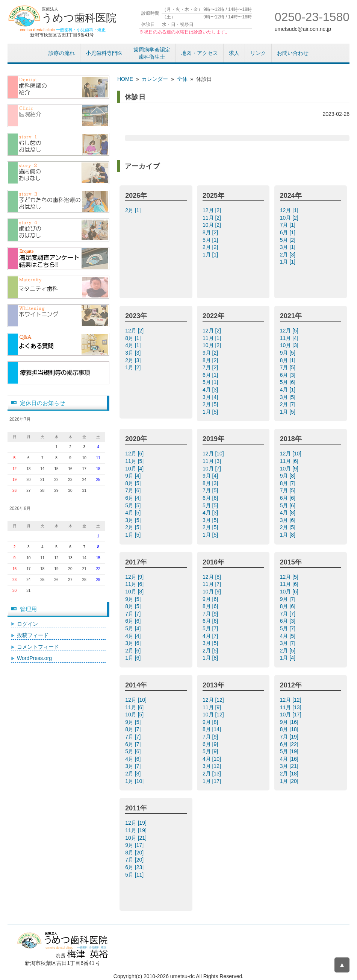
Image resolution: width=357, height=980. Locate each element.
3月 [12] (213, 766)
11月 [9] (213, 707)
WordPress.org (34, 658)
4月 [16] (290, 759)
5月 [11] (135, 875)
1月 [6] (134, 658)
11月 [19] (137, 830)
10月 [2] (213, 225)
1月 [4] (288, 658)
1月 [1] (211, 255)
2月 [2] (211, 247)
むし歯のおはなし (58, 144)
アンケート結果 (58, 259)
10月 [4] (135, 469)
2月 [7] (288, 404)
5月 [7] (211, 628)
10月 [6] (290, 592)
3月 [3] (134, 353)
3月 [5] (288, 397)
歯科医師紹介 (58, 87)
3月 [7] (288, 643)
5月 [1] (211, 240)
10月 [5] (135, 715)
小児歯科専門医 (104, 53)
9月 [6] (211, 599)
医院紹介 (58, 116)
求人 (234, 53)
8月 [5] (134, 483)
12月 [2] (213, 210)
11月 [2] (213, 218)
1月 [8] (288, 535)
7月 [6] (134, 490)
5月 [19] (290, 751)
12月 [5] (290, 331)
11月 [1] (213, 338)
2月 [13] (213, 774)
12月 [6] (135, 454)
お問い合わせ (293, 53)
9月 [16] (290, 722)
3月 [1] (288, 247)
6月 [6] (211, 498)
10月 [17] (291, 715)
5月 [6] (288, 382)
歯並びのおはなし (58, 230)
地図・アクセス (200, 53)
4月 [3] (211, 390)
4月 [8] (288, 513)
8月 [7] (288, 483)
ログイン (27, 624)
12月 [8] (213, 577)
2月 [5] (211, 404)
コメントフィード (38, 647)
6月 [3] (288, 375)
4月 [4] (134, 636)
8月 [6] (211, 606)
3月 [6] (288, 520)
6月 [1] (288, 232)
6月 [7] (134, 744)
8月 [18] (290, 729)
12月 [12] (214, 700)
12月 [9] (135, 577)
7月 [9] (211, 614)
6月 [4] (134, 498)
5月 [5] (134, 505)
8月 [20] (135, 853)
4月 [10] (213, 759)
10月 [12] (214, 715)
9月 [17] (135, 845)
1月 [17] (213, 781)
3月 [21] (290, 766)
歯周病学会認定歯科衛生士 (152, 53)
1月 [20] (290, 781)
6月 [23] (135, 867)
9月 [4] (134, 476)
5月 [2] (288, 240)
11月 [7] (213, 584)
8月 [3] (211, 483)
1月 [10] (135, 781)
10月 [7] (213, 469)
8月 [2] (211, 232)
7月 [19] (290, 737)
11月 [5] (135, 461)
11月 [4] (290, 338)
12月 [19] (137, 823)
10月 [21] (137, 838)
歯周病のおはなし (58, 173)
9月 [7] (288, 599)
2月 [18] (290, 774)
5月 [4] (134, 628)
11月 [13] (291, 707)
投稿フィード (33, 635)
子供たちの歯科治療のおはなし (58, 201)
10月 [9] (290, 469)
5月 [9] (211, 751)
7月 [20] (135, 860)
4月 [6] (134, 759)
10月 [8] (135, 592)
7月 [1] (288, 225)
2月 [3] (288, 255)
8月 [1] (134, 338)
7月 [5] (288, 367)
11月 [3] (213, 461)
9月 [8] (288, 476)
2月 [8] (134, 774)
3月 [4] (211, 397)
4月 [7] (211, 636)
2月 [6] (134, 651)
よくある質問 (58, 344)
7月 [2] (211, 367)
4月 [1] (134, 345)
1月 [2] (134, 367)
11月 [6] (290, 461)
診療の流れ (62, 53)
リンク (258, 53)
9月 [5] (288, 353)
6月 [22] (290, 744)
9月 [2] (211, 353)
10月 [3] (290, 345)
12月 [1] (290, 210)
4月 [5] (134, 513)
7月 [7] (134, 614)
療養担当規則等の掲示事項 (58, 373)
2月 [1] (134, 210)
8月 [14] (213, 729)
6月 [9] (211, 744)
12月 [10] (214, 454)
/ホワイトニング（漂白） (58, 316)
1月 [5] (211, 412)
